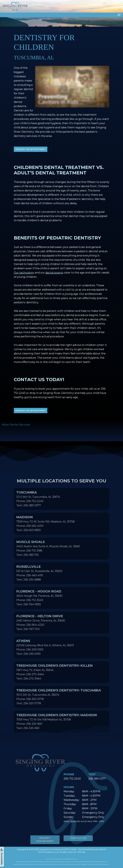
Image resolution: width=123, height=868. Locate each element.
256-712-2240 (72, 779)
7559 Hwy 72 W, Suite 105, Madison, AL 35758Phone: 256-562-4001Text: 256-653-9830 (45, 533)
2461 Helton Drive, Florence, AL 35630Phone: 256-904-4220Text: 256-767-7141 (41, 632)
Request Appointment (45, 849)
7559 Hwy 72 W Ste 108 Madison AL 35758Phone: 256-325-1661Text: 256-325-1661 (57, 731)
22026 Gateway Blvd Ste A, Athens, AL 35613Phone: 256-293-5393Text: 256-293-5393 (45, 657)
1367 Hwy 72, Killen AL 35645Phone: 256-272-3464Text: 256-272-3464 (54, 681)
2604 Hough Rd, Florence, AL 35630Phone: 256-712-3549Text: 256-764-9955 (39, 607)
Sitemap (81, 852)
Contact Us (78, 848)
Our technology (24, 273)
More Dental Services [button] (16, 425)
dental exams (54, 273)
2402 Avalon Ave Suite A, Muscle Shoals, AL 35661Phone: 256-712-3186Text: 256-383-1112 (48, 558)
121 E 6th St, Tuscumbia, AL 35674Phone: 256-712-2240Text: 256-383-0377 (38, 508)
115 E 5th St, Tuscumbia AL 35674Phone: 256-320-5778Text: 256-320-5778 (59, 706)
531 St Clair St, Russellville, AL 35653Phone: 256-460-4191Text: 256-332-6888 (39, 583)
